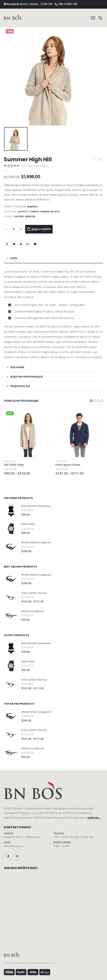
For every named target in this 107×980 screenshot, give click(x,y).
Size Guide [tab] (17, 367)
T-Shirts (34, 212)
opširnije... (94, 818)
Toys (13, 461)
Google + (28, 244)
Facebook (7, 244)
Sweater (30, 216)
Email (35, 244)
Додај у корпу (41, 229)
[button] (91, 401)
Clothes (19, 216)
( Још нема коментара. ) (35, 166)
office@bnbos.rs (13, 846)
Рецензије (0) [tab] (20, 386)
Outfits (23, 212)
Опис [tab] (14, 258)
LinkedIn (21, 244)
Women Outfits (50, 212)
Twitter (14, 244)
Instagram (17, 856)
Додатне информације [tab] (27, 377)
